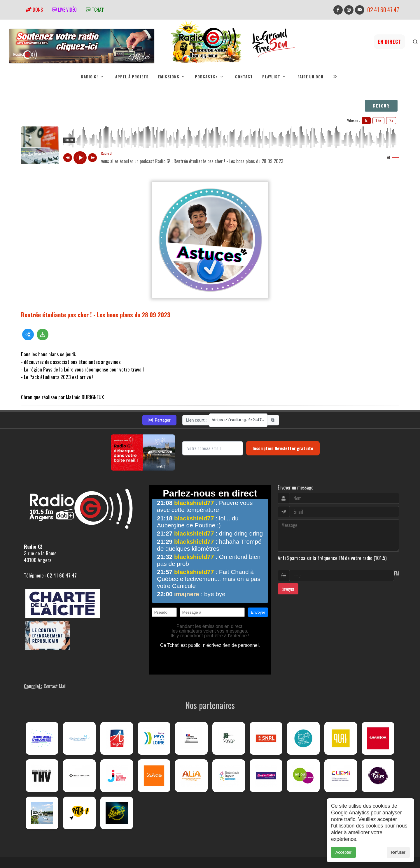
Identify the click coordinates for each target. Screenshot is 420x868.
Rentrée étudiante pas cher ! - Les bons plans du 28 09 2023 (96, 315)
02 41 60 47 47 (383, 10)
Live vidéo (64, 10)
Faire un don (310, 77)
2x (391, 120)
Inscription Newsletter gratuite (283, 447)
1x (366, 120)
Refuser (398, 852)
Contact (244, 77)
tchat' (95, 10)
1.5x (378, 120)
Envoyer (288, 587)
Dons (34, 10)
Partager (159, 419)
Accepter (343, 852)
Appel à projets (132, 77)
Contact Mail (55, 684)
